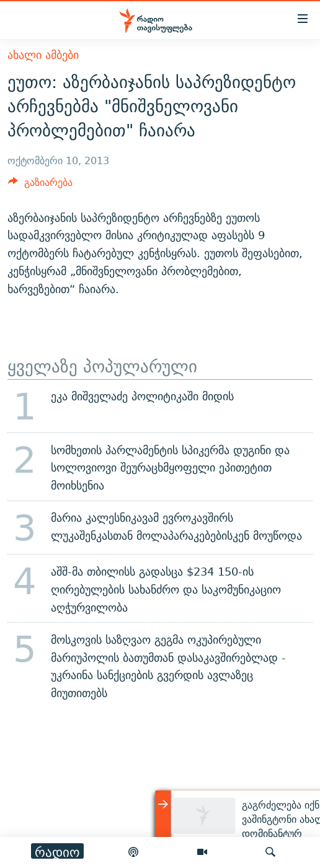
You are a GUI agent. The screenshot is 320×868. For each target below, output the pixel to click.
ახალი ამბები (43, 55)
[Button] (40, 186)
